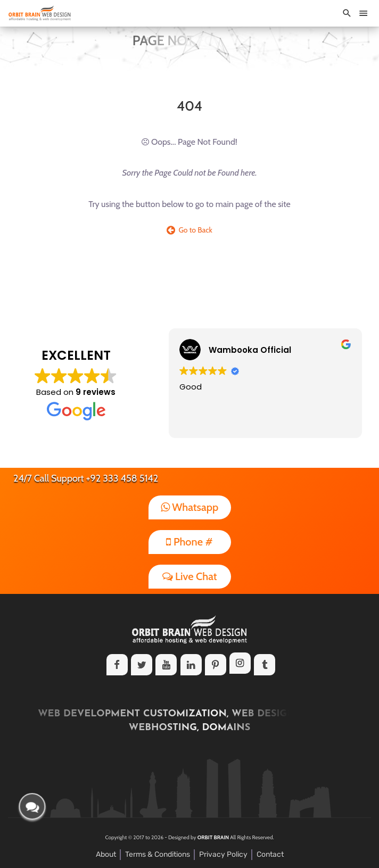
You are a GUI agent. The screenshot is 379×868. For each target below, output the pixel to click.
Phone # (189, 542)
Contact (270, 854)
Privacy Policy (223, 854)
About (106, 854)
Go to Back (190, 230)
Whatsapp (190, 507)
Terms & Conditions (158, 854)
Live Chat (190, 576)
